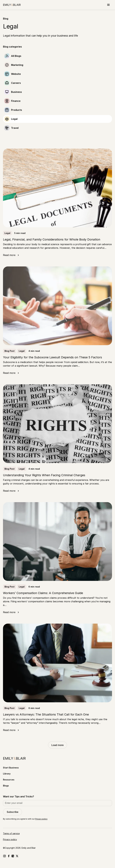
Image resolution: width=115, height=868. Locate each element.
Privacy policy (41, 819)
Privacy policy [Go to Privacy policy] (10, 839)
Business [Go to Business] (16, 92)
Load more (57, 745)
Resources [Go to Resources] (9, 780)
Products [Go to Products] (17, 110)
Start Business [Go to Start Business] (11, 768)
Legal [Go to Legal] (14, 119)
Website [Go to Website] (16, 74)
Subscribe (13, 812)
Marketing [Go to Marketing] (17, 65)
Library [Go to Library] (7, 774)
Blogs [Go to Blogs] (6, 786)
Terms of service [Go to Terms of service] (11, 833)
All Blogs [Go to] (16, 56)
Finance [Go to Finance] (16, 101)
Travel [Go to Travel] (15, 128)
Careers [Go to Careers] (16, 83)
